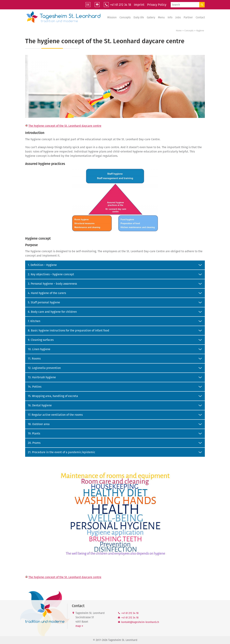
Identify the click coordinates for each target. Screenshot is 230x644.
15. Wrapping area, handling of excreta (53, 396)
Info (170, 17)
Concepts (125, 17)
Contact (200, 17)
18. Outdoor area (39, 424)
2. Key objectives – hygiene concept (51, 274)
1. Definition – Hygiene (42, 265)
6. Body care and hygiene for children (52, 312)
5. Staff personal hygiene (44, 302)
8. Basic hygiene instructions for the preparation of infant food (69, 330)
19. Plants (34, 433)
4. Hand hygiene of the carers (47, 293)
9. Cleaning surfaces (41, 340)
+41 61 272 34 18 (121, 5)
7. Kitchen (34, 321)
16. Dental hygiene (40, 405)
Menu (161, 17)
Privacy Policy (157, 5)
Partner (188, 17)
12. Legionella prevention (44, 368)
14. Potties (35, 387)
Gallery (151, 17)
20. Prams (34, 443)
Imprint (139, 5)
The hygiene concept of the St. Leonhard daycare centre (65, 126)
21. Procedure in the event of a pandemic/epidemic (62, 452)
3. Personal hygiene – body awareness (52, 284)
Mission (112, 17)
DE (88, 5)
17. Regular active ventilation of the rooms (55, 415)
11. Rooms (34, 359)
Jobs (178, 17)
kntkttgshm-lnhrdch (140, 622)
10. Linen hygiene (39, 349)
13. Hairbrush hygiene (42, 377)
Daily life (139, 17)
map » (79, 626)
